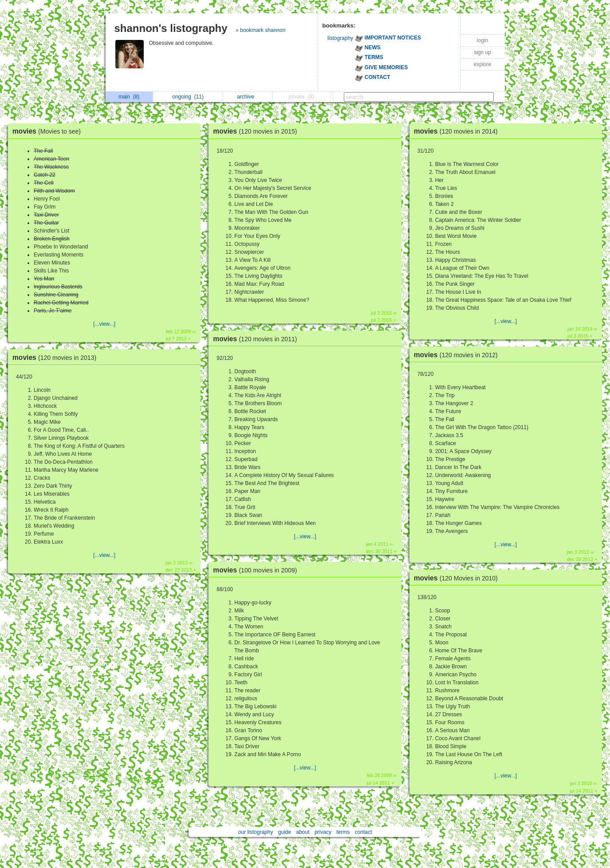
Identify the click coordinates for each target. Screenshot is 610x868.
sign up (482, 52)
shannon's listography (171, 28)
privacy (323, 832)
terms (343, 832)
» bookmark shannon (260, 30)
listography (340, 38)
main (129, 97)
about (303, 832)
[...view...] (104, 324)
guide (285, 832)
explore (482, 64)
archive (248, 97)
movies (49, 131)
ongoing (188, 97)
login (482, 40)
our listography (256, 832)
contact (364, 832)
